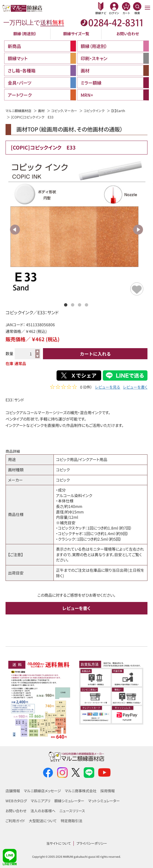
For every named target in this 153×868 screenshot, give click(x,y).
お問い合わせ (128, 34)
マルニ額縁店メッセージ (42, 791)
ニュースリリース (72, 811)
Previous (15, 230)
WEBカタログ (16, 801)
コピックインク (94, 111)
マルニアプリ (41, 801)
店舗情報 (13, 791)
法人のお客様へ (43, 811)
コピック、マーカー (64, 111)
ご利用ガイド (15, 821)
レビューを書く (135, 388)
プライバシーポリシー (92, 843)
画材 (41, 111)
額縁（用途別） (25, 34)
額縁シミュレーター (69, 801)
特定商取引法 (72, 821)
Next (138, 230)
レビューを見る (108, 388)
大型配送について (43, 821)
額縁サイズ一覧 (76, 34)
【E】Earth (118, 111)
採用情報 (108, 791)
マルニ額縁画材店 (18, 111)
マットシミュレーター (104, 801)
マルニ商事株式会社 (81, 791)
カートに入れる (95, 354)
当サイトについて (58, 843)
